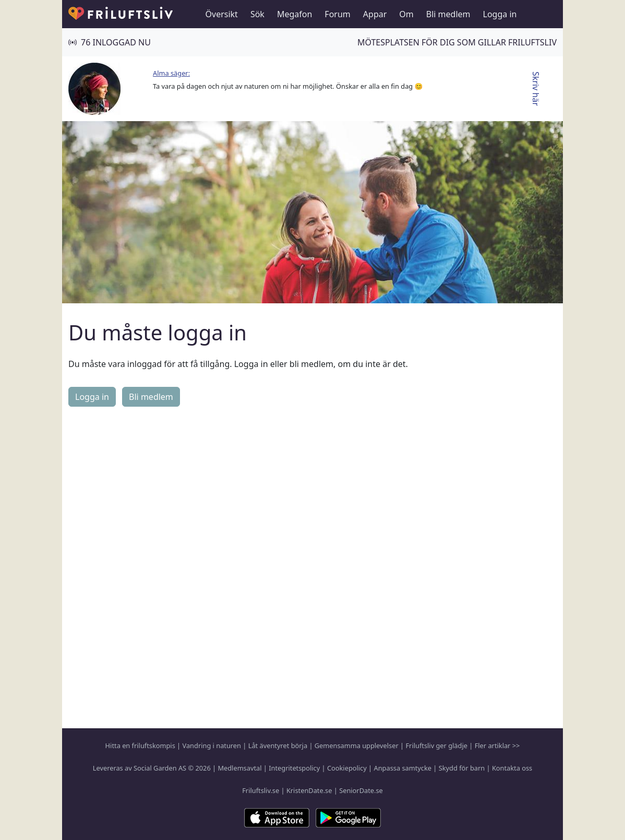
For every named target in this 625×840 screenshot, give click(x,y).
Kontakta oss (512, 768)
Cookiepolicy (347, 768)
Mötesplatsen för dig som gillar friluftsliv (457, 42)
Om (406, 14)
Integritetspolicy (294, 768)
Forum (337, 14)
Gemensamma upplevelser (357, 746)
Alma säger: (171, 73)
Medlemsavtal (239, 768)
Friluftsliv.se (261, 790)
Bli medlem (448, 14)
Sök (257, 14)
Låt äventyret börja (278, 746)
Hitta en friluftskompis (140, 746)
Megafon (295, 14)
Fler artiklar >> (497, 746)
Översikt (222, 14)
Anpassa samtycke (403, 768)
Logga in (500, 14)
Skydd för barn (462, 768)
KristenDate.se (309, 790)
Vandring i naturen (212, 746)
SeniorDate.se (361, 790)
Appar (375, 14)
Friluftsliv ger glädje (436, 746)
